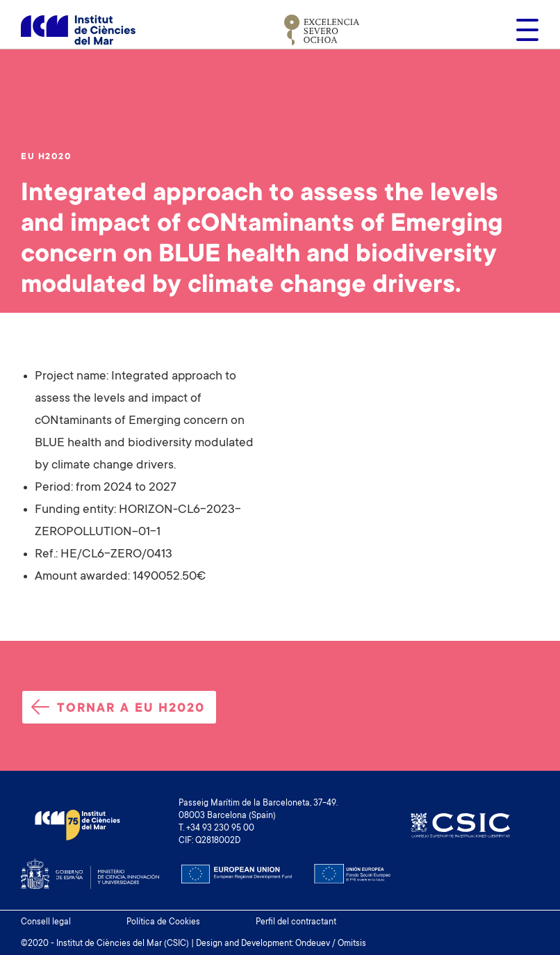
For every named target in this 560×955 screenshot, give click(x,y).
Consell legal (46, 922)
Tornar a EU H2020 (118, 708)
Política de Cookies (163, 922)
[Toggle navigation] (523, 30)
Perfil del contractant (296, 922)
